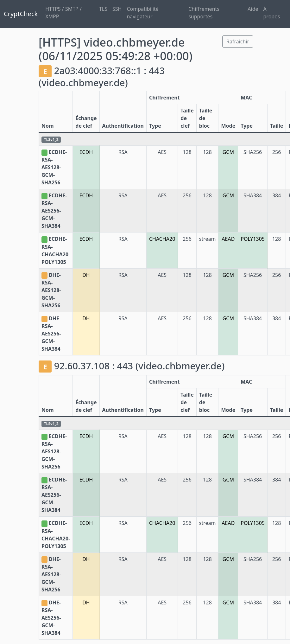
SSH (117, 9)
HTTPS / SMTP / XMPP (63, 13)
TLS (103, 9)
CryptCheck (21, 14)
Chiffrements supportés (204, 13)
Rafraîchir (238, 41)
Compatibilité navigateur (143, 13)
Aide (253, 9)
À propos (272, 13)
